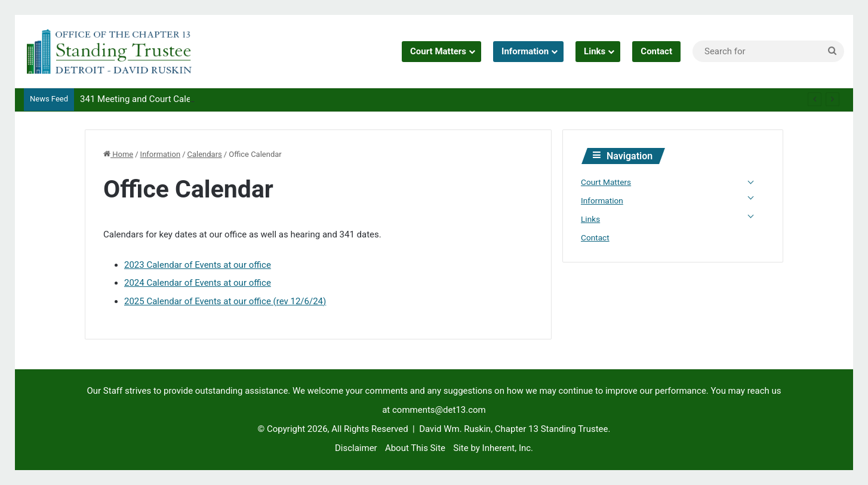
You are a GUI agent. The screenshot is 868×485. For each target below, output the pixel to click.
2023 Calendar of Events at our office (198, 265)
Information (525, 51)
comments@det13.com (439, 410)
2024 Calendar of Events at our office (198, 283)
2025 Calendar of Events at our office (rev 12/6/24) (225, 301)
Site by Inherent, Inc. (493, 448)
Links (595, 51)
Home (118, 154)
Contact (656, 51)
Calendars (205, 154)
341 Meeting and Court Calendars (147, 99)
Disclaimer (356, 448)
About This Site (415, 448)
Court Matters (438, 51)
